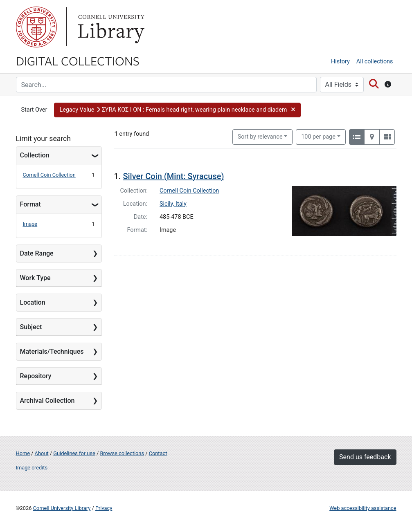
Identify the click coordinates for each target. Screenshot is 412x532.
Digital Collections (78, 61)
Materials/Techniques (52, 351)
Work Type (35, 278)
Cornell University (36, 27)
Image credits (32, 468)
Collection (35, 155)
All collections (375, 62)
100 (318, 136)
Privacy (104, 508)
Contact (158, 453)
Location (33, 302)
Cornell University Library (62, 508)
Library (110, 27)
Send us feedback (365, 457)
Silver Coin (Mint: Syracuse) (173, 176)
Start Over (34, 110)
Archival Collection (47, 401)
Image (30, 224)
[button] (177, 110)
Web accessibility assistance (363, 508)
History (340, 62)
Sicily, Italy (173, 204)
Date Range (37, 253)
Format (30, 204)
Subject (31, 327)
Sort (260, 137)
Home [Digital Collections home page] (23, 453)
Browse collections (122, 453)
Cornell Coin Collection (49, 175)
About (42, 453)
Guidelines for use (74, 453)
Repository (36, 376)
